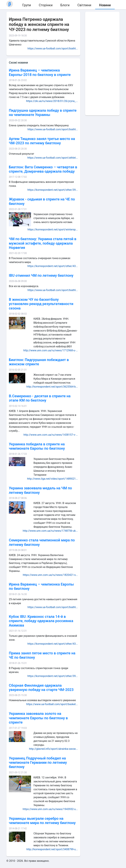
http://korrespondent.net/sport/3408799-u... (52, 849)
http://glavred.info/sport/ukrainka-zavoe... (53, 749)
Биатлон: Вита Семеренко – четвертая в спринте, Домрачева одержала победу (43, 169)
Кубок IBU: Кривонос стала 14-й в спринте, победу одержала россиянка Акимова (41, 621)
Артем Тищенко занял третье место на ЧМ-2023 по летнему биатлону (42, 141)
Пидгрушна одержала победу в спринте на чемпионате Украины (43, 113)
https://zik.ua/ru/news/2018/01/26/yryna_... (52, 101)
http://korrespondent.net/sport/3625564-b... (52, 387)
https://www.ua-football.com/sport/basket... (52, 704)
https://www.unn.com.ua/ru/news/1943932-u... (50, 809)
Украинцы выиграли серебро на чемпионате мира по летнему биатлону (42, 821)
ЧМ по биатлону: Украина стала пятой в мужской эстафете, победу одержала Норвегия (43, 243)
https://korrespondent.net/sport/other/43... (53, 266)
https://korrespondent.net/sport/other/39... (53, 190)
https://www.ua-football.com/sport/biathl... (53, 49)
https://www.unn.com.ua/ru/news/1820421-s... (50, 575)
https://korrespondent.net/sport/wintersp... (53, 230)
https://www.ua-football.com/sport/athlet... (53, 158)
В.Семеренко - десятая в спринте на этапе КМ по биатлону (40, 398)
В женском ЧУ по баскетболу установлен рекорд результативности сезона (41, 304)
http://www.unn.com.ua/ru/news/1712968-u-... (51, 350)
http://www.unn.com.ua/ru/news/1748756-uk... (50, 531)
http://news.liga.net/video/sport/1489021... (52, 479)
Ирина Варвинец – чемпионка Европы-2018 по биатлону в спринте (40, 72)
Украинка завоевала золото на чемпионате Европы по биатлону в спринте (38, 718)
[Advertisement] (102, 64)
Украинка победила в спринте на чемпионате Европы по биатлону (37, 446)
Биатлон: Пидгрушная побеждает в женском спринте (39, 362)
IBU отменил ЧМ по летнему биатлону (41, 275)
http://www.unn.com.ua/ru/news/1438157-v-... (51, 435)
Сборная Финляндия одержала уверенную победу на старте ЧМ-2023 (41, 688)
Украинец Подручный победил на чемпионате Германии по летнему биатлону (38, 763)
